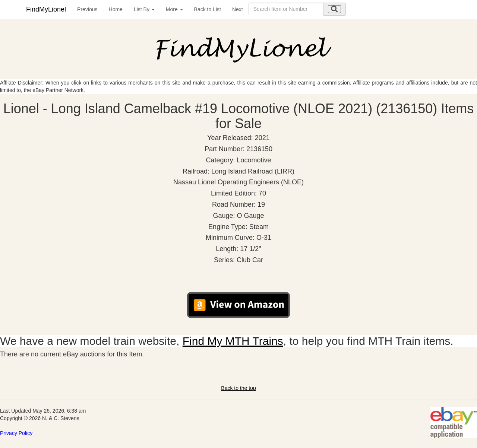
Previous (87, 9)
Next (238, 9)
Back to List (208, 9)
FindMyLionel (46, 9)
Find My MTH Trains (233, 341)
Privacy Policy (16, 433)
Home (116, 9)
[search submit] (334, 9)
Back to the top (238, 388)
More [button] (174, 9)
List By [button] (144, 9)
